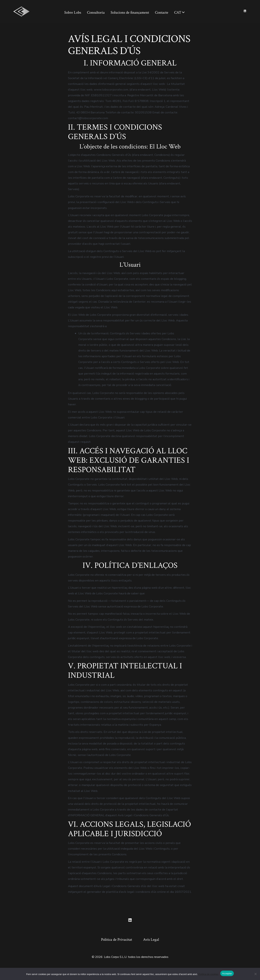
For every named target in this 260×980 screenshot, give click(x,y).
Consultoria (96, 12)
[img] (183, 12)
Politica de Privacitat (117, 940)
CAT (179, 12)
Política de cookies (208, 974)
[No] (255, 974)
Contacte (162, 12)
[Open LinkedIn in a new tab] (245, 11)
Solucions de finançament (130, 12)
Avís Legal (151, 940)
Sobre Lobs (73, 12)
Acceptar (227, 973)
